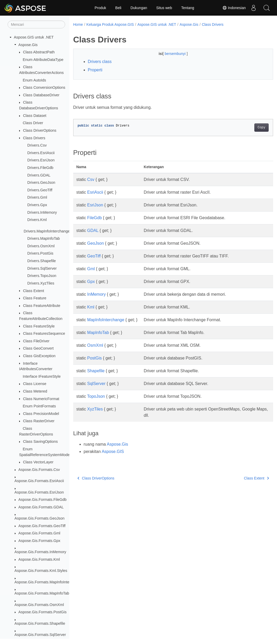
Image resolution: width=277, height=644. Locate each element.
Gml (91, 269)
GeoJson (96, 243)
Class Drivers (34, 138)
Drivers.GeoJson (41, 182)
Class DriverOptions (40, 130)
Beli (118, 8)
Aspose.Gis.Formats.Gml (39, 533)
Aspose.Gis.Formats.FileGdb (43, 500)
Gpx (91, 282)
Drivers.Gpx (37, 205)
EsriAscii (95, 192)
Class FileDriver (36, 341)
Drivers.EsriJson (41, 160)
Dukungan (139, 8)
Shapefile (96, 371)
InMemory (97, 294)
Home (78, 24)
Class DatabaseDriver (41, 95)
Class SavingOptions (40, 441)
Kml (91, 307)
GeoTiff (94, 256)
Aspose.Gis (28, 45)
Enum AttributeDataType (43, 60)
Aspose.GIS (113, 452)
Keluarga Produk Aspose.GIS (110, 24)
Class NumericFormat (41, 399)
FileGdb (95, 218)
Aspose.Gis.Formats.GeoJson (40, 518)
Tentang (188, 8)
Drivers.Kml (37, 220)
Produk (100, 8)
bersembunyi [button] (169, 54)
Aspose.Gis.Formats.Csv (39, 470)
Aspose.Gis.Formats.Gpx (39, 541)
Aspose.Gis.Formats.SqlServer (40, 635)
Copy (247, 128)
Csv (91, 179)
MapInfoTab (98, 333)
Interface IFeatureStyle (42, 376)
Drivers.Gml (37, 197)
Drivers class (100, 62)
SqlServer (96, 384)
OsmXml (95, 345)
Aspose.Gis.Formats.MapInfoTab (42, 593)
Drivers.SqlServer (42, 268)
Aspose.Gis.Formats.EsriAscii (39, 481)
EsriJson (95, 205)
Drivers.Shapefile (42, 261)
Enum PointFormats (39, 406)
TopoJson (96, 396)
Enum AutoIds (34, 80)
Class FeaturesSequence (44, 333)
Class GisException (39, 356)
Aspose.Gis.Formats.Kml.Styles (41, 571)
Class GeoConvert (38, 348)
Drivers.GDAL (39, 175)
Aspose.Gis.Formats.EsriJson (39, 492)
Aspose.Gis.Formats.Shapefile (40, 623)
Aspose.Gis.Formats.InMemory (40, 552)
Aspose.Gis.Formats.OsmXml (39, 605)
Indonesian (234, 8)
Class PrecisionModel (41, 414)
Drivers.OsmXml (41, 246)
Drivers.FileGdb (40, 168)
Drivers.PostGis (40, 253)
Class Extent (33, 291)
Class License (35, 384)
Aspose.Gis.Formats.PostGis (43, 612)
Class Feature (35, 298)
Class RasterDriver (39, 421)
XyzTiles (95, 409)
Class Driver (33, 123)
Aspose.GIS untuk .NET (34, 37)
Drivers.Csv (37, 145)
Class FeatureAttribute (42, 306)
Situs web (164, 8)
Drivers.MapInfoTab (44, 238)
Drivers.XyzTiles (41, 283)
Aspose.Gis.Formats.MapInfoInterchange (49, 582)
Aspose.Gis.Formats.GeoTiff (42, 526)
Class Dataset (35, 116)
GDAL (93, 231)
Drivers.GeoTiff (40, 190)
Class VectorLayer (38, 462)
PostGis (95, 358)
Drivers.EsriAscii (41, 153)
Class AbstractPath (39, 52)
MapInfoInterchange (106, 320)
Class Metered (35, 391)
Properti (95, 70)
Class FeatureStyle (39, 326)
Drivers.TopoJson (42, 276)
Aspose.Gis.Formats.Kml (39, 559)
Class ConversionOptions (44, 87)
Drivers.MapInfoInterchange (47, 231)
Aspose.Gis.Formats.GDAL (41, 507)
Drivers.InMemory (42, 212)
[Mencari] (36, 24)
